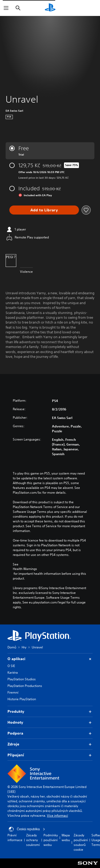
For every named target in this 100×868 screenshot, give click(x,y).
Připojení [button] (50, 755)
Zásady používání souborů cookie (81, 842)
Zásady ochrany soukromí (33, 840)
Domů (12, 647)
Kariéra (13, 672)
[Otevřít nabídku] (6, 8)
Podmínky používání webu (51, 840)
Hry (24, 647)
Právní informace (15, 838)
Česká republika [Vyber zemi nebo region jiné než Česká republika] (27, 829)
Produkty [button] (50, 712)
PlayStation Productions (25, 686)
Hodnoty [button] (50, 722)
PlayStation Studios (22, 679)
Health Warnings (25, 569)
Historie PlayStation (22, 699)
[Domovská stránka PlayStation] (50, 8)
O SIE (11, 666)
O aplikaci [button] (50, 659)
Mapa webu (66, 838)
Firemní (13, 692)
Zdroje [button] (50, 744)
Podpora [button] (50, 733)
